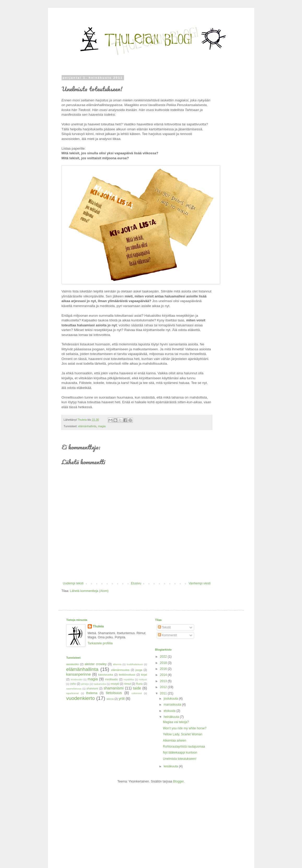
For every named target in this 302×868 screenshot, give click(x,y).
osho (73, 684)
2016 (164, 669)
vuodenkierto (81, 698)
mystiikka (129, 679)
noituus (143, 679)
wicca (110, 699)
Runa (139, 684)
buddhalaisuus (135, 664)
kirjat (144, 675)
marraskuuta (173, 705)
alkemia (117, 664)
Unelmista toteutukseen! (180, 759)
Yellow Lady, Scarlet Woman (183, 734)
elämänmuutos (120, 670)
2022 (164, 657)
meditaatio (111, 679)
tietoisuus (114, 693)
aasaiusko (73, 664)
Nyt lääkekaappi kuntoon (180, 753)
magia (102, 426)
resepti (115, 684)
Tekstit (164, 627)
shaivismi (92, 688)
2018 (164, 663)
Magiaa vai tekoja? (176, 722)
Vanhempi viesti (200, 583)
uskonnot (137, 693)
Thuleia (98, 626)
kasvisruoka (106, 675)
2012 (164, 687)
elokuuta (170, 711)
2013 (164, 681)
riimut (127, 684)
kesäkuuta (171, 766)
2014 (164, 675)
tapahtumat (73, 693)
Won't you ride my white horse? (185, 728)
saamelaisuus (74, 689)
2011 (164, 693)
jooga (139, 670)
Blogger (178, 781)
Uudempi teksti (73, 583)
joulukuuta (171, 699)
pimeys (85, 684)
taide (137, 688)
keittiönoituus (127, 675)
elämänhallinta (87, 426)
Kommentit (167, 635)
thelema (92, 693)
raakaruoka (100, 684)
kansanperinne (79, 674)
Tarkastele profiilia (100, 643)
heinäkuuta (172, 717)
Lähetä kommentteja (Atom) (89, 591)
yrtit (122, 699)
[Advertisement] (99, 824)
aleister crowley (96, 664)
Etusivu (136, 583)
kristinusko (77, 679)
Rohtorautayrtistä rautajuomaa (184, 747)
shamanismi (114, 688)
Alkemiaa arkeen (174, 741)
